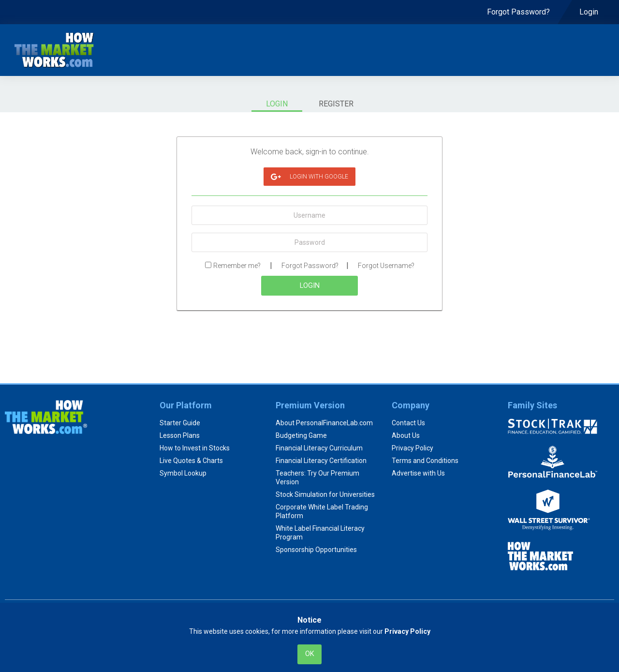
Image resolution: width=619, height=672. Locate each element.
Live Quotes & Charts (191, 461)
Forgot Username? (386, 266)
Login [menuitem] (590, 12)
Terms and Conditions (425, 461)
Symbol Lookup (183, 473)
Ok (310, 654)
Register (336, 104)
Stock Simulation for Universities (325, 494)
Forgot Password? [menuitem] (518, 12)
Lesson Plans (180, 435)
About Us (406, 435)
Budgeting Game (301, 435)
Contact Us (408, 423)
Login (277, 104)
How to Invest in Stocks (195, 448)
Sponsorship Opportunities (316, 550)
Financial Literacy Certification (321, 461)
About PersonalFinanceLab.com (324, 423)
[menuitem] (518, 12)
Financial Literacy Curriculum (319, 448)
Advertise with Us (418, 473)
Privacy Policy (413, 448)
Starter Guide (180, 423)
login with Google (309, 177)
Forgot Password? (310, 266)
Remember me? (237, 266)
